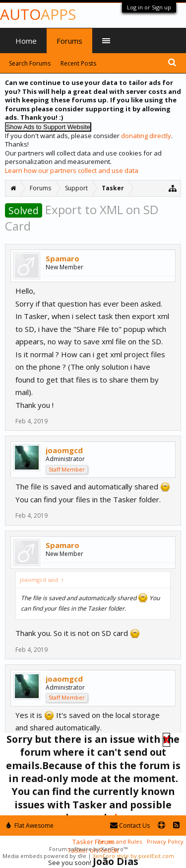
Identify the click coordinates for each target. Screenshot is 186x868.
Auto (38, 14)
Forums (69, 41)
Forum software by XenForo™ (88, 849)
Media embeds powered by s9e (44, 856)
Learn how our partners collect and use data (72, 170)
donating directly (146, 136)
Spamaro (62, 258)
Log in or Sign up (149, 7)
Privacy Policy (165, 841)
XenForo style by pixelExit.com (133, 856)
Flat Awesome (30, 826)
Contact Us (130, 826)
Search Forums (30, 63)
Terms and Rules (120, 841)
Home (26, 41)
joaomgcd (64, 450)
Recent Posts (78, 63)
